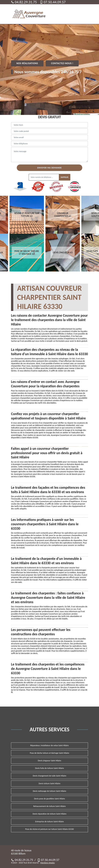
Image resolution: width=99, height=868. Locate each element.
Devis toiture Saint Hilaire (49, 783)
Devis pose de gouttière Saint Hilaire (50, 799)
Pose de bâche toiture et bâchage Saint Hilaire (49, 753)
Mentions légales (48, 863)
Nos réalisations (27, 63)
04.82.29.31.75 (24, 2)
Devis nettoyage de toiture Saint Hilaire (49, 791)
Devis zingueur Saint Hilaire (49, 761)
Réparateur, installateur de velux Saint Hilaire (49, 745)
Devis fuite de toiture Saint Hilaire (50, 768)
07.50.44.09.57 (53, 2)
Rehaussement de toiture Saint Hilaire (50, 806)
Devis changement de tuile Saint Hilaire (49, 776)
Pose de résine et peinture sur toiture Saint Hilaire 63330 (49, 829)
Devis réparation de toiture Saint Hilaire (49, 814)
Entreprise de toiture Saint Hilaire (49, 822)
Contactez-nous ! (62, 63)
